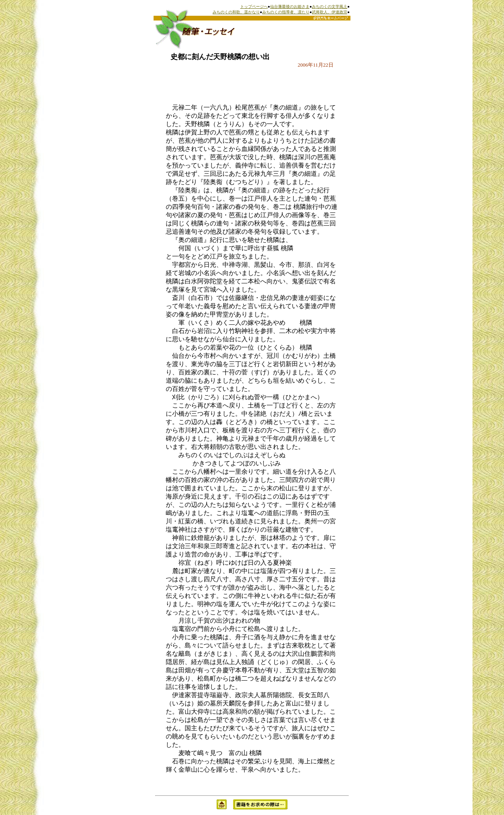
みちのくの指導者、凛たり (286, 12)
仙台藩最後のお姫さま (290, 7)
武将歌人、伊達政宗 (330, 12)
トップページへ (254, 7)
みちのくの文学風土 (330, 7)
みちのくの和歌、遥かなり (236, 12)
